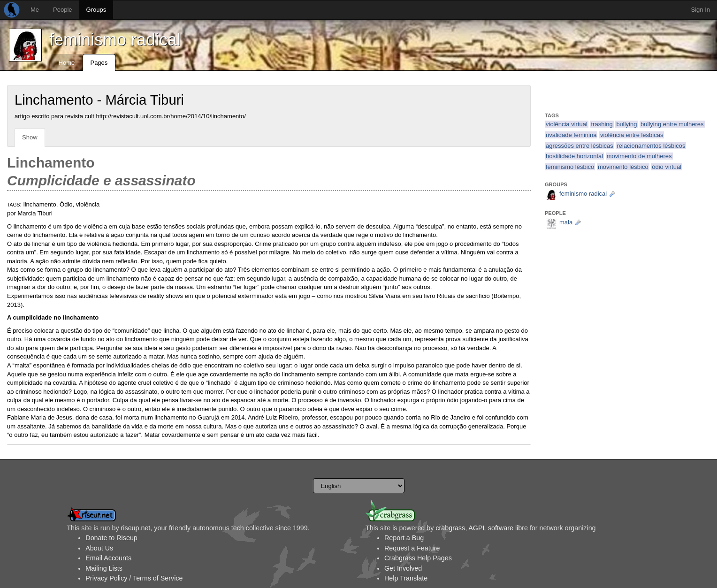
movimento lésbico (623, 167)
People (62, 10)
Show (30, 137)
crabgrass (450, 528)
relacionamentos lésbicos (651, 146)
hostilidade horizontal (574, 156)
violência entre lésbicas (632, 135)
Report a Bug (404, 538)
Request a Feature (412, 548)
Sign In (701, 10)
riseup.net (136, 528)
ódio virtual (667, 167)
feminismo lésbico (570, 167)
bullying (626, 124)
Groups (96, 10)
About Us (99, 548)
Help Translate (406, 578)
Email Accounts (108, 558)
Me (35, 10)
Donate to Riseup (111, 538)
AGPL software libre (498, 528)
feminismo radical (115, 40)
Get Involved (403, 568)
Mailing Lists (104, 568)
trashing (602, 124)
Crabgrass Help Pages (418, 558)
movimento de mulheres (639, 156)
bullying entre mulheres (672, 124)
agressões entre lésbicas (580, 146)
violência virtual (567, 124)
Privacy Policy (106, 578)
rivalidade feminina (571, 135)
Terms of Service (158, 578)
